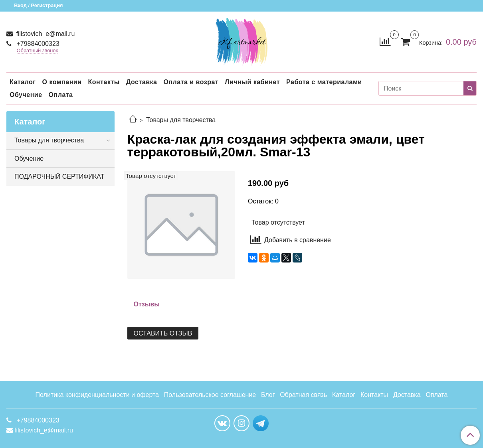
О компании (62, 82)
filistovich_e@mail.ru (45, 34)
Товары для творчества (181, 120)
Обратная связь (303, 395)
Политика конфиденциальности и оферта (97, 395)
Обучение (26, 95)
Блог (268, 395)
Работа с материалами (324, 82)
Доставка (142, 82)
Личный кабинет (252, 82)
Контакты (104, 82)
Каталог (23, 82)
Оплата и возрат (191, 82)
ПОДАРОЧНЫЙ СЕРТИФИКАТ (59, 177)
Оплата (61, 95)
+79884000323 (37, 44)
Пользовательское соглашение (210, 395)
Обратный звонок (38, 51)
